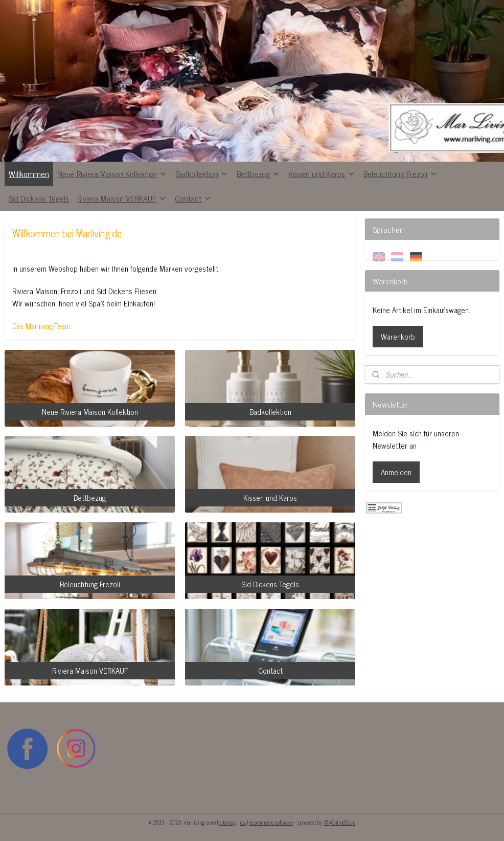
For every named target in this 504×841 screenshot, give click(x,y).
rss (243, 822)
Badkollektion (202, 173)
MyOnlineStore (340, 822)
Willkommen (29, 173)
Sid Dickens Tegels (39, 198)
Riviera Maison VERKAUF (122, 198)
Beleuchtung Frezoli (400, 173)
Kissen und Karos (322, 173)
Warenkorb (398, 336)
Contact (193, 198)
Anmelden (396, 472)
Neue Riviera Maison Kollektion (112, 173)
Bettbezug (258, 173)
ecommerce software (271, 822)
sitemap (228, 822)
